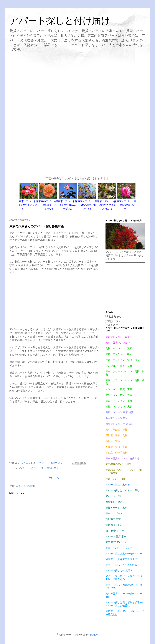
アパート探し (38, 468)
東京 (56, 468)
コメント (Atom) (25, 486)
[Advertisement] (77, 80)
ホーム (54, 478)
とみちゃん (115, 317)
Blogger (94, 635)
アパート (24, 468)
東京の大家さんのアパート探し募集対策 (37, 226)
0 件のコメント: (57, 463)
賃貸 (50, 468)
